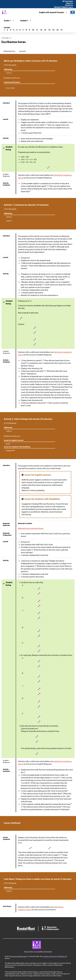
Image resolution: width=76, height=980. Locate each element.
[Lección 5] (17, 30)
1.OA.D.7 (9, 73)
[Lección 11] (37, 30)
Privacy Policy (29, 952)
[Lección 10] (33, 30)
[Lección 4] (14, 30)
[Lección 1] (4, 30)
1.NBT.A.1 (9, 221)
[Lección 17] (61, 30)
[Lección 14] (49, 30)
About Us (69, 3)
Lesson (22, 51)
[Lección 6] (20, 30)
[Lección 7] (23, 30)
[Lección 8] (26, 30)
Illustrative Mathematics (18, 956)
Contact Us (69, 5)
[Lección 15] (53, 30)
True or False (10, 88)
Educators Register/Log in (64, 7)
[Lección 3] (11, 30)
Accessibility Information (43, 952)
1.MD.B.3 (9, 217)
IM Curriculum (68, 1)
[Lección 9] (29, 30)
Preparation (9, 51)
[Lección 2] (8, 30)
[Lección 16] (57, 30)
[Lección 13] (45, 30)
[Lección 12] (41, 30)
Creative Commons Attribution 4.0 (55, 956)
